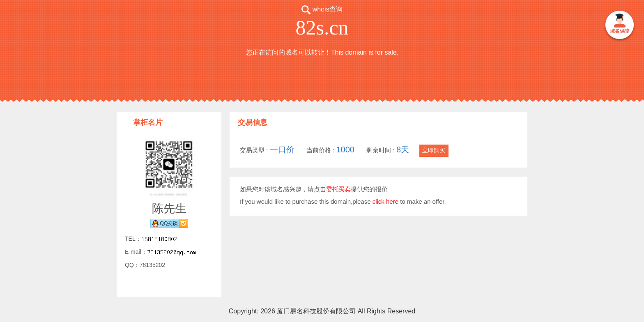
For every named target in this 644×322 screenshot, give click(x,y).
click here (385, 201)
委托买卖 (338, 189)
